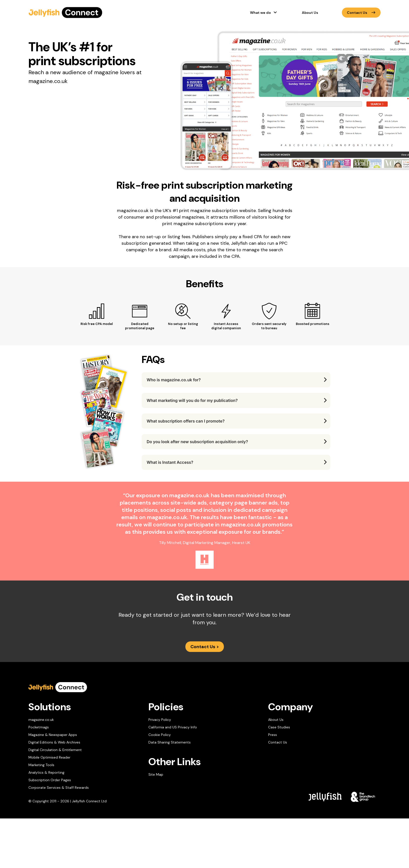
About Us (310, 13)
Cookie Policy (160, 735)
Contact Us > (205, 647)
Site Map (156, 774)
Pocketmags (39, 727)
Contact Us (361, 13)
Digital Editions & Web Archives (54, 742)
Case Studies (279, 727)
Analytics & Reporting (46, 772)
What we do (260, 13)
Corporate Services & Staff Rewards (59, 788)
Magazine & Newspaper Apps (53, 735)
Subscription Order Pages (50, 780)
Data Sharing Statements (170, 742)
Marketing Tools (41, 765)
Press (273, 735)
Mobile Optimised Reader (49, 757)
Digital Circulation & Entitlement (55, 750)
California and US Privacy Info (173, 727)
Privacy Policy (160, 720)
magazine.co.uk (41, 720)
